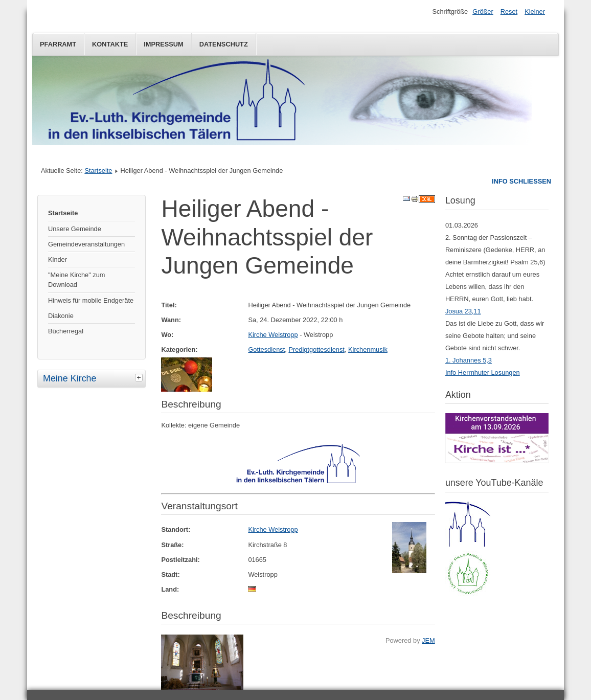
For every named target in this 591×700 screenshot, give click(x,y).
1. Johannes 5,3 (469, 360)
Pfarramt (58, 44)
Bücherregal (66, 331)
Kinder (58, 259)
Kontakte (110, 44)
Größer (483, 12)
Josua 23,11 (463, 311)
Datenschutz (224, 44)
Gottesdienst (266, 349)
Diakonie (61, 316)
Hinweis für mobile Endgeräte (91, 300)
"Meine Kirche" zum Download (77, 280)
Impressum (164, 44)
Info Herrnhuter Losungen (483, 372)
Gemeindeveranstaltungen (86, 244)
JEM (428, 640)
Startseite (98, 171)
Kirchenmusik (368, 349)
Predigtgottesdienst (316, 349)
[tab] (140, 377)
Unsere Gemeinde (75, 229)
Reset (509, 12)
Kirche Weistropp (273, 335)
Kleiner (535, 12)
